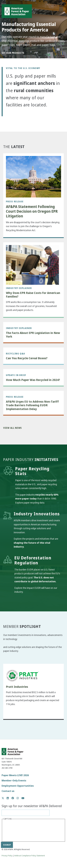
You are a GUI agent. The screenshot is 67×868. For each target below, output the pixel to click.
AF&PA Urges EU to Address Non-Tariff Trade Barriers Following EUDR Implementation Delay (32, 405)
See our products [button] (13, 53)
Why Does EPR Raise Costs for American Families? (33, 295)
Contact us (8, 791)
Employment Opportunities (18, 786)
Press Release (15, 202)
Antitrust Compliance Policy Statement (30, 856)
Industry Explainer (19, 288)
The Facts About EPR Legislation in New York (33, 335)
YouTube (23, 798)
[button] (10, 114)
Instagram (19, 798)
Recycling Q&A (15, 354)
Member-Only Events (14, 781)
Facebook (14, 798)
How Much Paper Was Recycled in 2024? (33, 380)
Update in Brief (16, 375)
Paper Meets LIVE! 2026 (15, 775)
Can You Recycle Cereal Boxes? (27, 358)
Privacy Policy (7, 856)
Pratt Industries (17, 687)
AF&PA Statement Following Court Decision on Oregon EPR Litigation (32, 211)
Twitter (4, 798)
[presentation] (15, 831)
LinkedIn (9, 798)
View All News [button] (12, 428)
